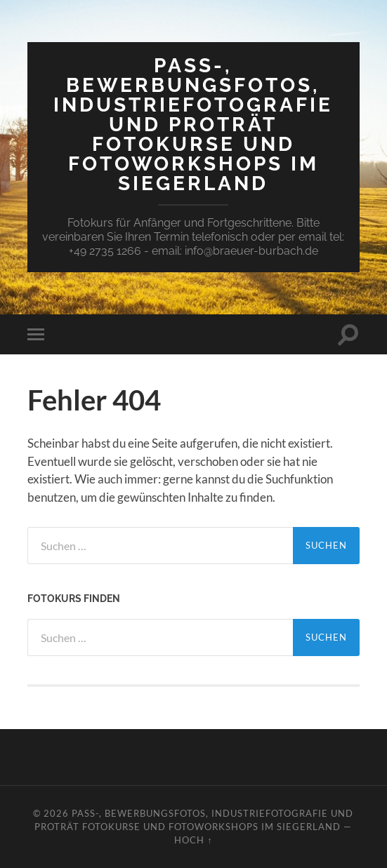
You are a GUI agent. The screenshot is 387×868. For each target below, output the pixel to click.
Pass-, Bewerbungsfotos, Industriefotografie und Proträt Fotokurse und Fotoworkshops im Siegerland (193, 125)
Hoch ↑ (193, 840)
